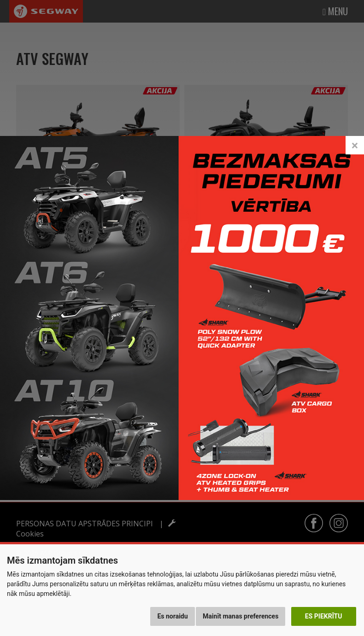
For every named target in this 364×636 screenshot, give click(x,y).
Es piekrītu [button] (324, 616)
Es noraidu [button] (172, 616)
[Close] (355, 135)
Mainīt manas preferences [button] (241, 616)
